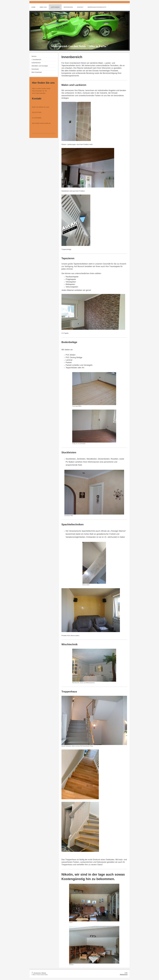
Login (126, 973)
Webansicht (124, 974)
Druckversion (36, 973)
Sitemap (44, 973)
